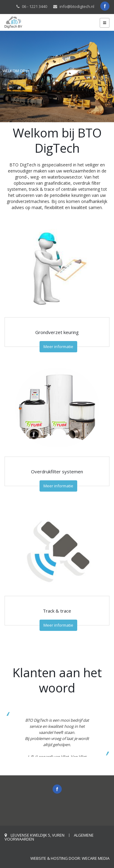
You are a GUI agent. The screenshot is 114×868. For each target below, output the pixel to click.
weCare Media (96, 858)
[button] (104, 734)
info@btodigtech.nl (77, 6)
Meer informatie (58, 347)
